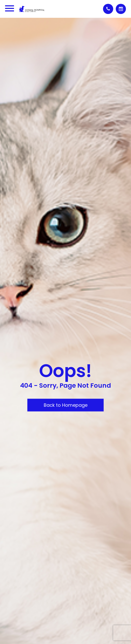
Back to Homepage (66, 405)
